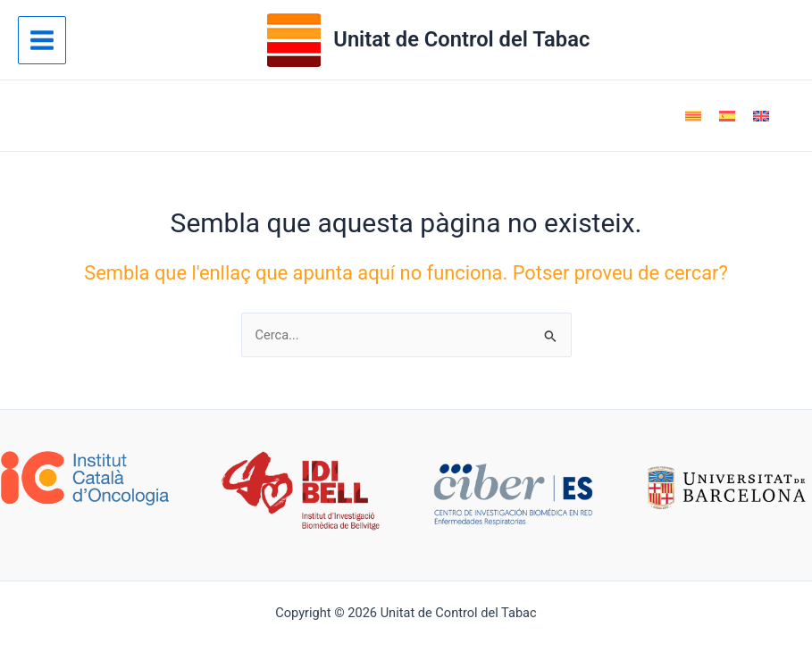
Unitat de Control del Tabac (461, 39)
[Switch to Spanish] (727, 116)
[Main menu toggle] (42, 40)
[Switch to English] (761, 116)
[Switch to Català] (693, 116)
